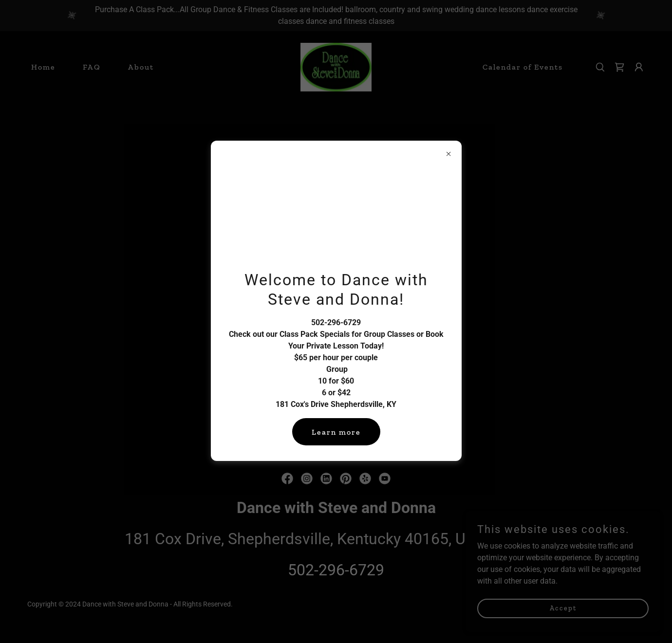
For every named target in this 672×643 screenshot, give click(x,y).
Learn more (336, 432)
